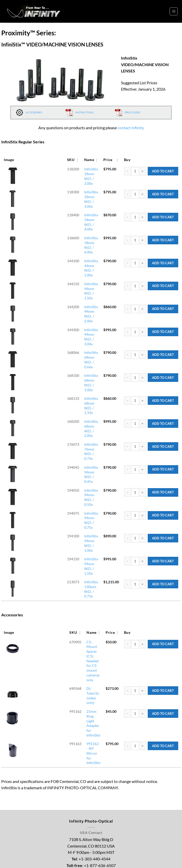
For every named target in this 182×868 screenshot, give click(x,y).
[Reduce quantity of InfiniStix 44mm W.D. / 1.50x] (128, 249)
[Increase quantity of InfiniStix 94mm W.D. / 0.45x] (143, 375)
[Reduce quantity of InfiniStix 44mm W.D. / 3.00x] (128, 281)
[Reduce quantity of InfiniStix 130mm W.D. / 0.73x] (128, 453)
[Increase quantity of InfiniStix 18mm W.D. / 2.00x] (143, 171)
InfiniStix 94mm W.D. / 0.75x (60, 404)
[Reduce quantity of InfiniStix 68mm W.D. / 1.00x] (128, 312)
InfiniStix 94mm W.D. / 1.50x (60, 435)
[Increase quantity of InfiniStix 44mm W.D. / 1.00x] (143, 234)
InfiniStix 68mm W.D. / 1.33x (60, 325)
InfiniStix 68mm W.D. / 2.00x (60, 341)
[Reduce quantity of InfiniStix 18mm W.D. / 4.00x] (128, 202)
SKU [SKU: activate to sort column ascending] (24, 160)
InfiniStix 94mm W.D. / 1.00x (60, 419)
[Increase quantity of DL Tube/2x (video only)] (143, 521)
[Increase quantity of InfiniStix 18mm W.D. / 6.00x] (143, 218)
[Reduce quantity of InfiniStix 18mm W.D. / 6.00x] (128, 218)
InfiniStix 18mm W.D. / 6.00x (60, 216)
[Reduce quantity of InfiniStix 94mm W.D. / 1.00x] (128, 421)
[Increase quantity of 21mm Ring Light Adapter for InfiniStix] (143, 537)
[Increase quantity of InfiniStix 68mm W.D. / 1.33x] (143, 328)
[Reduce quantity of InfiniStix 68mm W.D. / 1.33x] (128, 328)
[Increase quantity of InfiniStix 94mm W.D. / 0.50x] (143, 390)
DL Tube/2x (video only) (56, 519)
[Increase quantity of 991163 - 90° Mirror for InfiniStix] (143, 552)
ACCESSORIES (29, 112)
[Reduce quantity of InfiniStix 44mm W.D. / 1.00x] (128, 234)
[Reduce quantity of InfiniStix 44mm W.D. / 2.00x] (128, 265)
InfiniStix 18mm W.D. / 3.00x (60, 185)
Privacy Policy (117, 858)
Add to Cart (163, 171)
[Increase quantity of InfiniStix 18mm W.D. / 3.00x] (143, 187)
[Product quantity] (135, 171)
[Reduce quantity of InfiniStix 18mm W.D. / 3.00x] (128, 187)
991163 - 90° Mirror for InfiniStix (64, 550)
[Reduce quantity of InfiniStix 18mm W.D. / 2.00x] (128, 171)
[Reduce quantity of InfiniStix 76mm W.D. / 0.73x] (128, 359)
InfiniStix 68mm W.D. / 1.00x (60, 310)
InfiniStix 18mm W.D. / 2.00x (60, 169)
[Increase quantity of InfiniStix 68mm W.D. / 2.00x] (143, 343)
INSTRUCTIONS (80, 112)
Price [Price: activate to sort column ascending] (104, 160)
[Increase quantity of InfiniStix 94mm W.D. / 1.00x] (143, 421)
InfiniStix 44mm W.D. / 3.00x (60, 279)
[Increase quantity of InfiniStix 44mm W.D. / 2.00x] (143, 265)
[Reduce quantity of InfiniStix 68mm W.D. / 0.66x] (128, 296)
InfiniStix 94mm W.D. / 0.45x (60, 372)
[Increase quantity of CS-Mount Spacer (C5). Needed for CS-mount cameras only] (143, 505)
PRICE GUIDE (128, 112)
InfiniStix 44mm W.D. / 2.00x (60, 263)
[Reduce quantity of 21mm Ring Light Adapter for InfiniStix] (128, 537)
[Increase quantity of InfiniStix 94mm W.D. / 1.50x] (143, 437)
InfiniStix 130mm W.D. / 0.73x (61, 450)
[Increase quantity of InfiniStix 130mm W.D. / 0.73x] (143, 453)
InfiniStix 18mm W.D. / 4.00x (60, 200)
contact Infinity (131, 128)
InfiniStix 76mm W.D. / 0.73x (60, 357)
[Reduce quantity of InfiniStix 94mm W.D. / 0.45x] (128, 375)
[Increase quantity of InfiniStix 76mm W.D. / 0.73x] (143, 359)
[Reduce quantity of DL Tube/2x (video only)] (128, 521)
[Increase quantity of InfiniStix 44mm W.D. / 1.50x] (143, 249)
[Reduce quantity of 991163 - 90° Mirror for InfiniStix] (128, 552)
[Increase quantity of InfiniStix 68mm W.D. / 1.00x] (143, 312)
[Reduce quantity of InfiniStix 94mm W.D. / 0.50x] (128, 390)
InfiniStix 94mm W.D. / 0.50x (60, 388)
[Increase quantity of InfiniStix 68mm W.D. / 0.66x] (143, 296)
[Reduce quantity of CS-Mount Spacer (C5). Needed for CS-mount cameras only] (128, 505)
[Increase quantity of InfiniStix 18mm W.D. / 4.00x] (143, 202)
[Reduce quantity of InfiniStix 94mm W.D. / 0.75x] (128, 406)
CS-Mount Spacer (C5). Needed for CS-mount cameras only (65, 506)
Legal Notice (95, 858)
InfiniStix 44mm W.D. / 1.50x (60, 247)
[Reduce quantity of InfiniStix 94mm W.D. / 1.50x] (128, 437)
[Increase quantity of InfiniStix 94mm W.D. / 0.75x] (143, 406)
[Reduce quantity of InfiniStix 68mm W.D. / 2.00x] (128, 343)
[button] (174, 11)
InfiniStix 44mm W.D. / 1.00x (60, 232)
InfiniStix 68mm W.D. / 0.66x (60, 294)
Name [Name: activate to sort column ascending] (43, 160)
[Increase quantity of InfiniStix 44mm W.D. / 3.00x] (143, 281)
